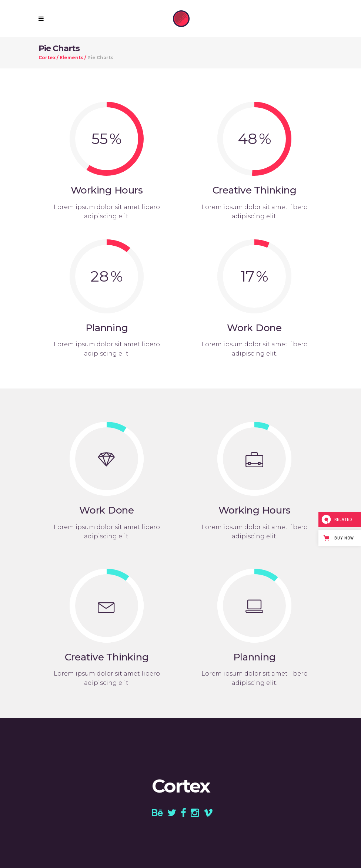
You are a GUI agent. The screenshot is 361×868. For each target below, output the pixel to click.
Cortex (47, 58)
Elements (71, 58)
